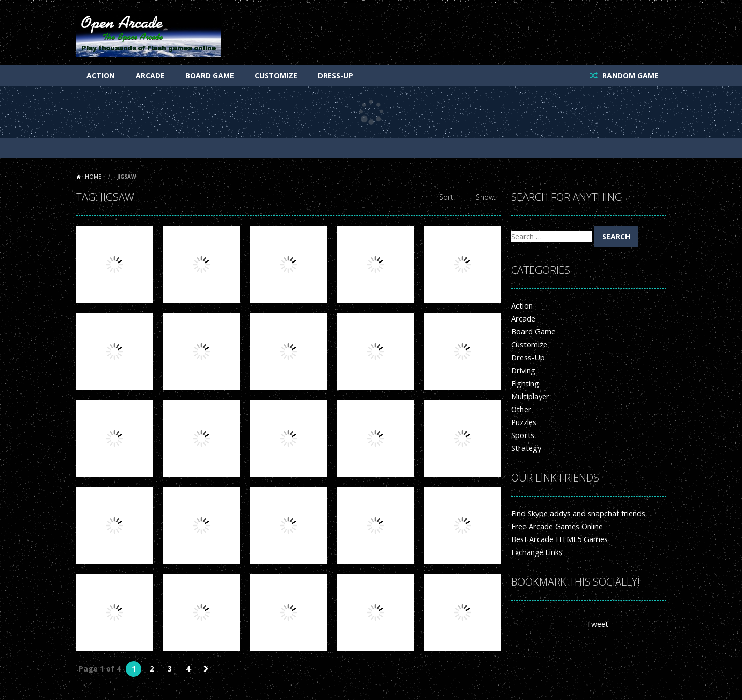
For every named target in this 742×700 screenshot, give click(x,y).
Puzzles (524, 422)
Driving (523, 370)
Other (521, 409)
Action (101, 75)
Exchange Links (537, 552)
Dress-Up (336, 75)
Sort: (447, 197)
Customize (276, 75)
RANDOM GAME (629, 75)
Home (93, 177)
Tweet (597, 624)
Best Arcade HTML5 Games (558, 539)
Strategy (525, 448)
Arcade (150, 75)
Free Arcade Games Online (556, 526)
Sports (522, 435)
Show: (486, 197)
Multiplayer (529, 396)
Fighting (524, 383)
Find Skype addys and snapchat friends (576, 513)
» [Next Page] (206, 669)
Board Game (210, 75)
